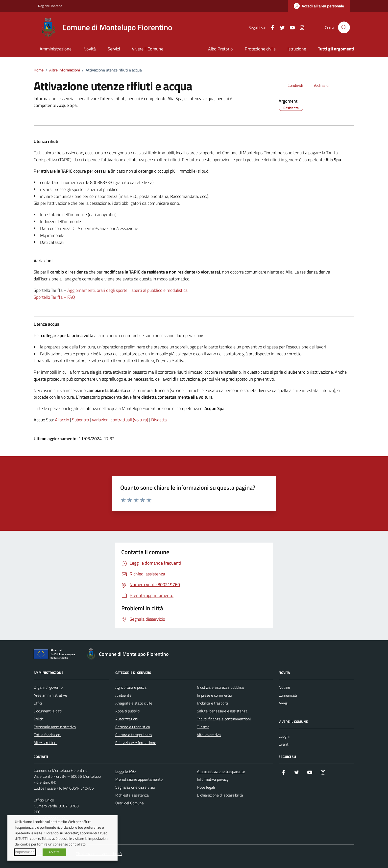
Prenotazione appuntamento (139, 779)
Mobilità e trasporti (212, 703)
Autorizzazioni (127, 719)
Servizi (114, 49)
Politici (39, 719)
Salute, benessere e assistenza (222, 711)
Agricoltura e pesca (131, 687)
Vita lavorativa (209, 735)
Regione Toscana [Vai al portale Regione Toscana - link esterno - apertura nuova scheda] (50, 6)
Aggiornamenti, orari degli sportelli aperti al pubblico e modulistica (127, 290)
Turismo (203, 727)
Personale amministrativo (55, 727)
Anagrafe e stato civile (134, 703)
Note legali (206, 787)
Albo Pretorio (220, 49)
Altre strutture (46, 743)
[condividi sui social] (291, 85)
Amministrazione (56, 49)
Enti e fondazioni (47, 735)
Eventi (284, 744)
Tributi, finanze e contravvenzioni (224, 719)
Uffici (38, 703)
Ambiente (123, 695)
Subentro (80, 420)
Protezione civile (260, 49)
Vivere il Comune (148, 49)
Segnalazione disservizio (135, 787)
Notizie (284, 687)
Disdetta (159, 420)
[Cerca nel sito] (344, 27)
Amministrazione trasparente (221, 771)
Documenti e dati (48, 711)
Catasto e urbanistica (133, 727)
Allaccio (62, 420)
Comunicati (288, 695)
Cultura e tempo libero (133, 735)
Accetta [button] (54, 852)
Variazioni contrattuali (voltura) (120, 420)
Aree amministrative (50, 695)
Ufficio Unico (44, 800)
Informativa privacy (213, 779)
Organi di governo (48, 687)
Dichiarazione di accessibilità (220, 795)
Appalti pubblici (128, 711)
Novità (90, 49)
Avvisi (283, 703)
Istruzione (297, 49)
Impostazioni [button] (25, 852)
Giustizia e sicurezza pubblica (220, 687)
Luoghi (284, 736)
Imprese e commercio (214, 695)
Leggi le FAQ (126, 771)
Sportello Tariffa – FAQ (54, 297)
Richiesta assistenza (132, 795)
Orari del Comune (130, 803)
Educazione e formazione (136, 743)
